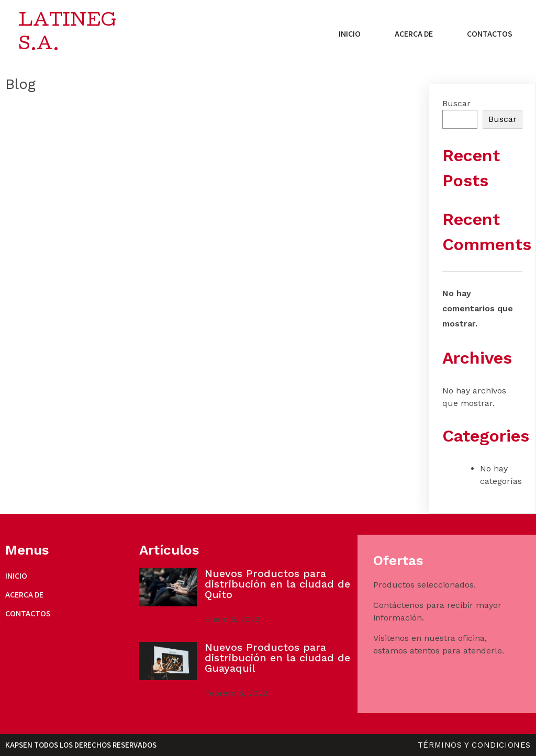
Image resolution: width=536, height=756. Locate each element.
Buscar (456, 103)
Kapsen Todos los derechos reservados (81, 745)
